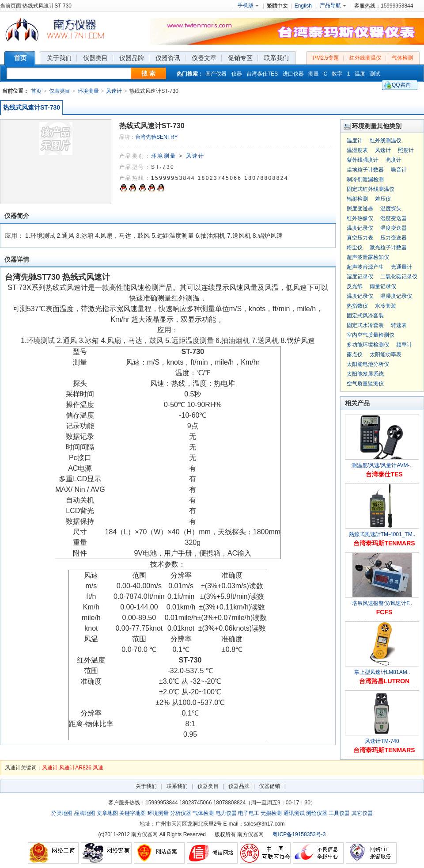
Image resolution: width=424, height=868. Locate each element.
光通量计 (401, 267)
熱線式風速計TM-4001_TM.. (382, 534)
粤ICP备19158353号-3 (299, 834)
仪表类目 (60, 91)
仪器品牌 (239, 786)
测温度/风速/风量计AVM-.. (382, 465)
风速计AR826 (75, 768)
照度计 (406, 150)
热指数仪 (357, 306)
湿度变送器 (394, 218)
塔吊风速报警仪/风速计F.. (382, 603)
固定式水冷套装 (365, 325)
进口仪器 (293, 74)
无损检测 (271, 813)
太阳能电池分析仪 (368, 364)
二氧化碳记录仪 (399, 277)
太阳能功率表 (386, 354)
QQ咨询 (401, 85)
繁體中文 (277, 6)
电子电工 (249, 813)
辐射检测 (357, 199)
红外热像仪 (360, 218)
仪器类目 (208, 786)
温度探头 (391, 209)
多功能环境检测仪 (368, 345)
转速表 (399, 325)
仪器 (237, 74)
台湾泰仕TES (262, 74)
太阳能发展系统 (365, 374)
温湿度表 (357, 150)
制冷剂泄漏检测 (365, 179)
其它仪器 (362, 813)
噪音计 (399, 170)
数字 (337, 74)
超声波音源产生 (365, 267)
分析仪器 (181, 813)
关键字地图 (132, 813)
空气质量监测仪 (365, 384)
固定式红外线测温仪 (371, 189)
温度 (360, 74)
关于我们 (146, 786)
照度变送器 (360, 209)
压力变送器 (394, 238)
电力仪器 (226, 813)
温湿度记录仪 (396, 296)
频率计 (404, 345)
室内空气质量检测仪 (371, 335)
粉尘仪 (355, 247)
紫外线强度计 (363, 160)
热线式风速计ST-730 (32, 107)
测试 (375, 74)
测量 (314, 74)
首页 (36, 91)
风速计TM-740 (382, 741)
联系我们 (177, 786)
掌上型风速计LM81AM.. (382, 672)
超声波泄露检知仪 (368, 257)
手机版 (248, 5)
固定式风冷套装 (365, 316)
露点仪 (355, 354)
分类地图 (62, 813)
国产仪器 (216, 74)
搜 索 (148, 73)
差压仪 (383, 199)
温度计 (355, 141)
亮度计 (394, 160)
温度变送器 (394, 228)
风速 (98, 768)
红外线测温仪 (365, 58)
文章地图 (107, 813)
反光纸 (355, 286)
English (303, 6)
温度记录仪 (360, 228)
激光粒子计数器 (388, 247)
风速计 (114, 91)
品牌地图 (85, 813)
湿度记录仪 (360, 277)
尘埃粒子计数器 (365, 170)
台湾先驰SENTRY (156, 137)
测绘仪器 (317, 813)
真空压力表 (360, 238)
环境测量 (88, 91)
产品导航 (333, 5)
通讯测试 (294, 813)
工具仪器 (339, 813)
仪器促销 (269, 786)
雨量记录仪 (383, 286)
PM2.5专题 (326, 58)
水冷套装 (386, 306)
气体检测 (402, 58)
